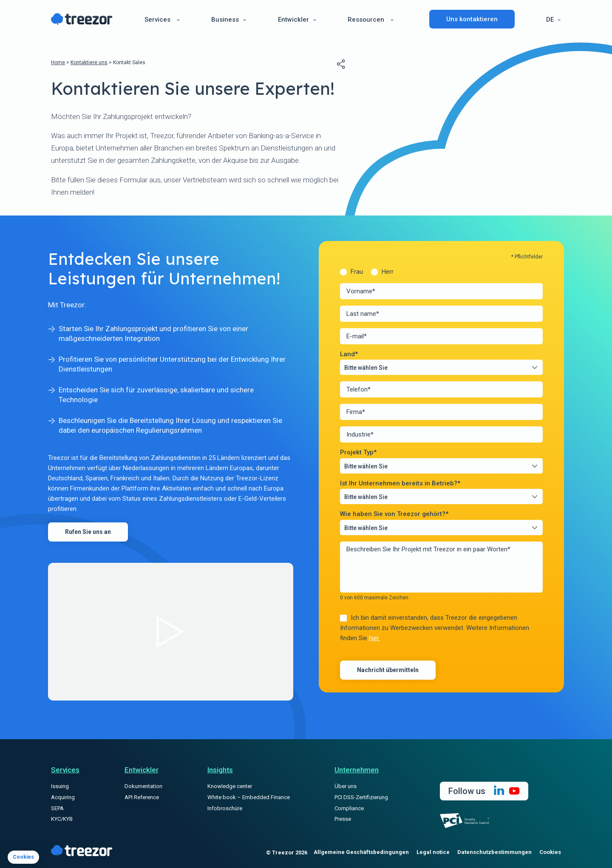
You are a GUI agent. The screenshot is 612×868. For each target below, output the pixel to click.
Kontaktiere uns (89, 62)
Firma (356, 412)
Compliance (349, 808)
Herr (388, 272)
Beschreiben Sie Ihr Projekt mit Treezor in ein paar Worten (428, 549)
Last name (363, 314)
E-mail (357, 336)
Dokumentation (143, 786)
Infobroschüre (225, 808)
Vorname (361, 291)
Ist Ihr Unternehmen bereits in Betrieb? (400, 484)
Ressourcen (366, 20)
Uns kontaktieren (472, 19)
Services (157, 20)
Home (58, 62)
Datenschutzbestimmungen (494, 852)
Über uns (346, 786)
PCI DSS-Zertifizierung (361, 797)
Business (225, 20)
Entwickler (293, 20)
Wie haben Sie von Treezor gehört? (394, 514)
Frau (357, 272)
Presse (343, 819)
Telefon (358, 390)
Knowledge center (230, 786)
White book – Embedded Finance (249, 797)
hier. (374, 638)
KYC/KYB (62, 819)
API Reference (142, 797)
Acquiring (63, 797)
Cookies (550, 852)
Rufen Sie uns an (88, 532)
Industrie (360, 435)
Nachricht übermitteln (388, 670)
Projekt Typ (358, 452)
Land (349, 354)
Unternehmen (357, 770)
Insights (220, 770)
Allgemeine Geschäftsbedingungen (361, 852)
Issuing (60, 786)
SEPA (57, 808)
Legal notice (433, 852)
